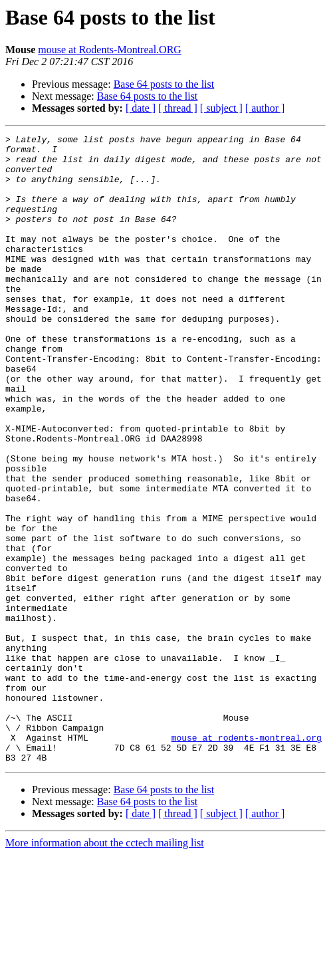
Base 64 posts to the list (164, 84)
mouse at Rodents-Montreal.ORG (110, 50)
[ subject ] (221, 108)
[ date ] (141, 108)
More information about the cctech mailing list (105, 968)
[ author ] (265, 108)
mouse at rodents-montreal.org (247, 859)
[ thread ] (178, 108)
